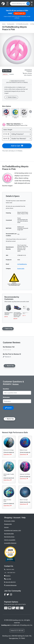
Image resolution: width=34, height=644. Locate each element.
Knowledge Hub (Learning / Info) (13, 530)
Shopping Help (8, 524)
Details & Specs (11, 97)
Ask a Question (28, 75)
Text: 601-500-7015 (10, 582)
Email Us (7, 576)
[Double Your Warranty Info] (8, 139)
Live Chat (8, 579)
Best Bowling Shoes (9, 537)
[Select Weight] (17, 130)
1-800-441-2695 (9, 569)
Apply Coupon (20, 13)
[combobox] (18, 4)
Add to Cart (17, 146)
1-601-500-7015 (11, 573)
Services (6, 527)
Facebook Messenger (10, 585)
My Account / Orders (9, 521)
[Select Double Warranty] (21, 139)
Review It (7, 357)
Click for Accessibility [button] (10, 540)
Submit (8, 408)
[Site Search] (28, 4)
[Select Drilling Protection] (21, 134)
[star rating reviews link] (26, 70)
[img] (22, 608)
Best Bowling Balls (9, 534)
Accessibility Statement (10, 543)
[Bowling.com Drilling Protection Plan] (8, 134)
